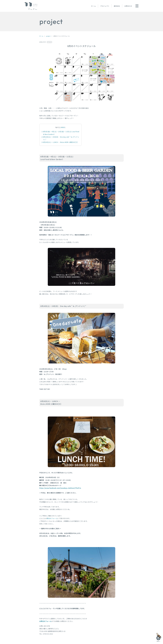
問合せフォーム (52, 518)
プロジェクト (105, 6)
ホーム (93, 6)
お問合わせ (128, 6)
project (48, 36)
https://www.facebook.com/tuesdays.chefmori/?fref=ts (60, 488)
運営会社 (117, 6)
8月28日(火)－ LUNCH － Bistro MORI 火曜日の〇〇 (60, 142)
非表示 (63, 127)
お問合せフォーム (45, 621)
